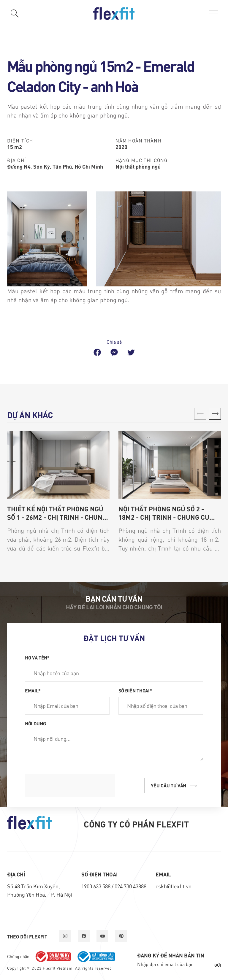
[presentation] (70, 785)
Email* (33, 690)
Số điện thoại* (135, 690)
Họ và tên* (37, 657)
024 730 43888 (130, 886)
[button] (215, 414)
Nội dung (35, 723)
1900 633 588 (96, 886)
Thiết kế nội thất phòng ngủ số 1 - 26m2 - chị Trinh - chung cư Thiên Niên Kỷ (57, 513)
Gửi (218, 965)
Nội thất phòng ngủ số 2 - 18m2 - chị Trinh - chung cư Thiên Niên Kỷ (164, 513)
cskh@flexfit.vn (174, 886)
